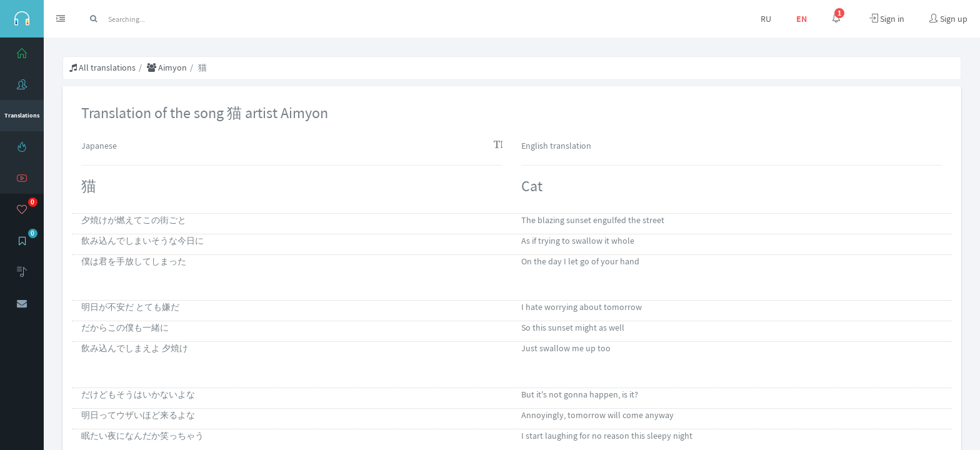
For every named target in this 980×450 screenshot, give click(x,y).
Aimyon (167, 67)
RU (766, 19)
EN (802, 19)
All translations (102, 67)
